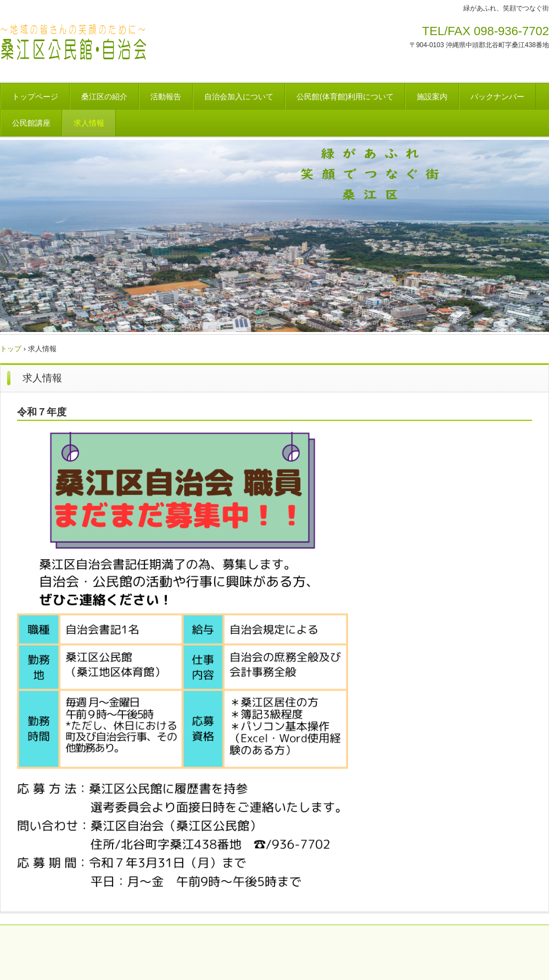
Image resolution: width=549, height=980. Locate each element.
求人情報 (89, 123)
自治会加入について (239, 97)
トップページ (35, 97)
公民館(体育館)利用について (345, 97)
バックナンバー (497, 97)
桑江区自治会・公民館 (127, 46)
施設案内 (432, 97)
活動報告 (166, 97)
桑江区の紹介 (104, 97)
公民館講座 (31, 123)
